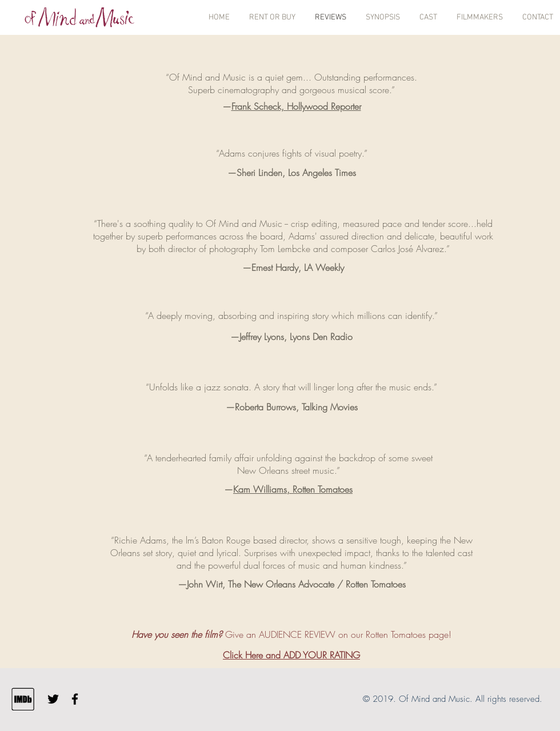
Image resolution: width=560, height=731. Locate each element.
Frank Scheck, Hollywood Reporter (296, 106)
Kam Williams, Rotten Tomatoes (293, 489)
